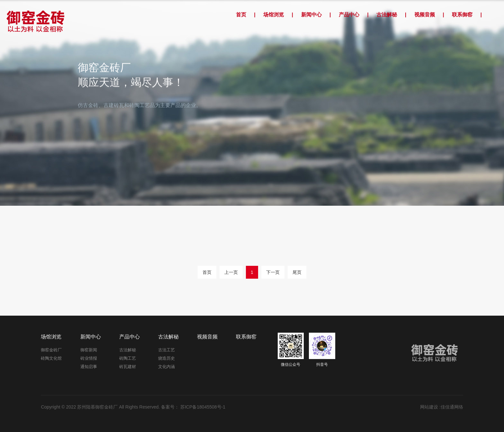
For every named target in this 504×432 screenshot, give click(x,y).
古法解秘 (387, 15)
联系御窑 (462, 15)
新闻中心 (311, 15)
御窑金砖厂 (51, 350)
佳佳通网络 (452, 407)
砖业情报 (89, 358)
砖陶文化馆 (51, 358)
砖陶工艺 (128, 358)
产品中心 (349, 15)
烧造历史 (166, 358)
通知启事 (89, 367)
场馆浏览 (274, 15)
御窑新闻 (89, 350)
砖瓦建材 (128, 367)
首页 (241, 15)
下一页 (273, 272)
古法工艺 (166, 350)
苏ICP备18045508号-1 (202, 407)
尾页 (297, 272)
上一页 (231, 272)
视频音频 (425, 15)
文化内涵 (166, 367)
